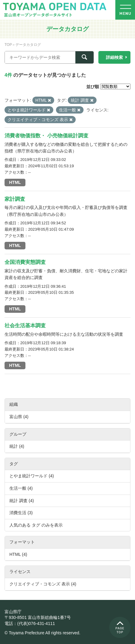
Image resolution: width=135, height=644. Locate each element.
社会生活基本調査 (25, 326)
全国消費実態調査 (25, 262)
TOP (8, 45)
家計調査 (15, 199)
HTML (15, 182)
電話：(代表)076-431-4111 (30, 623)
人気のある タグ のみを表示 (36, 525)
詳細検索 (114, 57)
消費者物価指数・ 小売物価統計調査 (46, 136)
